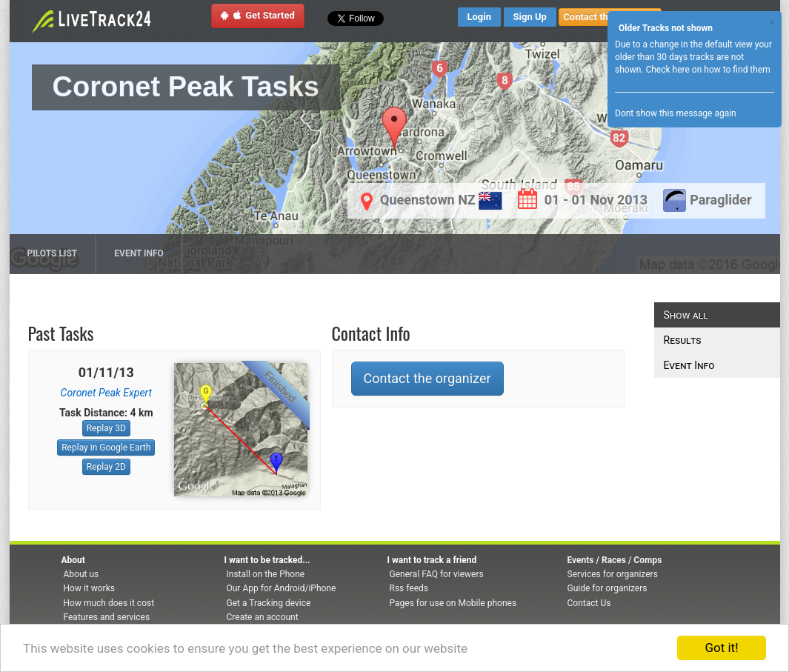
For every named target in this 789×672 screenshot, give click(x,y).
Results (683, 340)
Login (480, 17)
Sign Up (530, 17)
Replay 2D (106, 467)
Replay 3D (106, 428)
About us (81, 574)
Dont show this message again (676, 113)
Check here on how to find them (708, 70)
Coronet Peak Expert (106, 393)
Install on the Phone (266, 574)
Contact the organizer (427, 378)
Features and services (107, 617)
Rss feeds (409, 588)
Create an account (263, 617)
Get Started (258, 15)
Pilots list (53, 253)
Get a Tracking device (269, 603)
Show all (686, 315)
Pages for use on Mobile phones (453, 603)
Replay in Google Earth (106, 448)
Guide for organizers (607, 588)
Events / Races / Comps (615, 560)
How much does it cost (109, 603)
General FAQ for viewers (437, 574)
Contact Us (589, 603)
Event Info (139, 253)
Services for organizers (613, 574)
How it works (89, 588)
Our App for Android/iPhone (282, 588)
